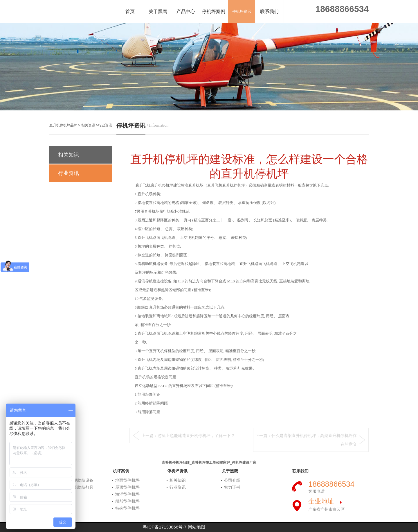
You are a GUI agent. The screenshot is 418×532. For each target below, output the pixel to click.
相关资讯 (88, 125)
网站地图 (197, 527)
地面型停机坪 (127, 480)
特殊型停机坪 (127, 508)
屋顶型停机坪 (127, 487)
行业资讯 (105, 125)
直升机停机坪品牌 (63, 125)
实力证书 (232, 487)
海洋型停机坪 (127, 494)
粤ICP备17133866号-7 (165, 527)
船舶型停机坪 (127, 501)
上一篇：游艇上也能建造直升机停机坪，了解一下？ (188, 436)
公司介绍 (232, 480)
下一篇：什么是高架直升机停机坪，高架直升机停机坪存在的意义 (306, 440)
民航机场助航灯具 (77, 487)
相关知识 (70, 155)
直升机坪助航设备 (77, 480)
